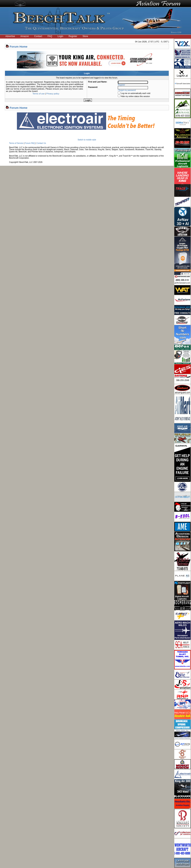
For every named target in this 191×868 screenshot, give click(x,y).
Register (73, 36)
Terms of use (39, 94)
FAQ (50, 36)
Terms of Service (16, 143)
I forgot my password (127, 90)
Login (60, 36)
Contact (38, 36)
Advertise (10, 36)
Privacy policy (53, 94)
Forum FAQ (30, 143)
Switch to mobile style (87, 140)
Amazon (25, 36)
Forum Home (19, 47)
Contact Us (41, 143)
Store (85, 36)
